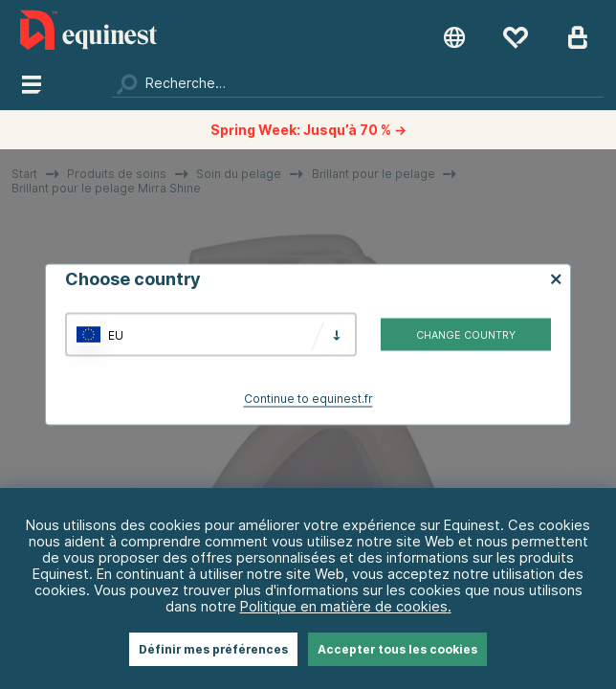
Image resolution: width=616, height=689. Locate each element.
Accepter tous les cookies (397, 649)
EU (116, 334)
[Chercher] (358, 83)
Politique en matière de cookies (344, 606)
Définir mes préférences (213, 649)
